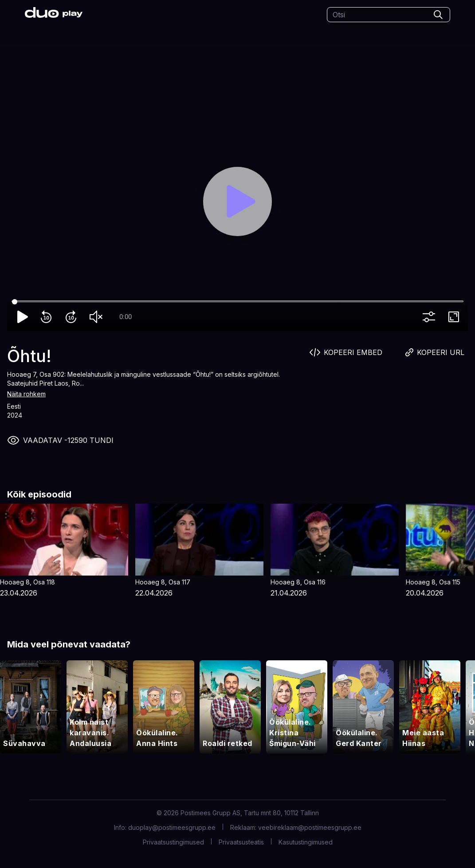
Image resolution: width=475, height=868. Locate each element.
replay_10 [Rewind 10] (48, 317)
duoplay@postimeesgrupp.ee (172, 827)
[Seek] (237, 302)
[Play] (238, 201)
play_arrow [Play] (23, 317)
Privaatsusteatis (241, 842)
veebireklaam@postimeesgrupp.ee (310, 827)
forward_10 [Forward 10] (73, 317)
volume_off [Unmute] (98, 317)
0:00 (126, 317)
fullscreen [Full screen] (455, 317)
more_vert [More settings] (431, 317)
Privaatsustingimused (173, 842)
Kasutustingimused (306, 842)
